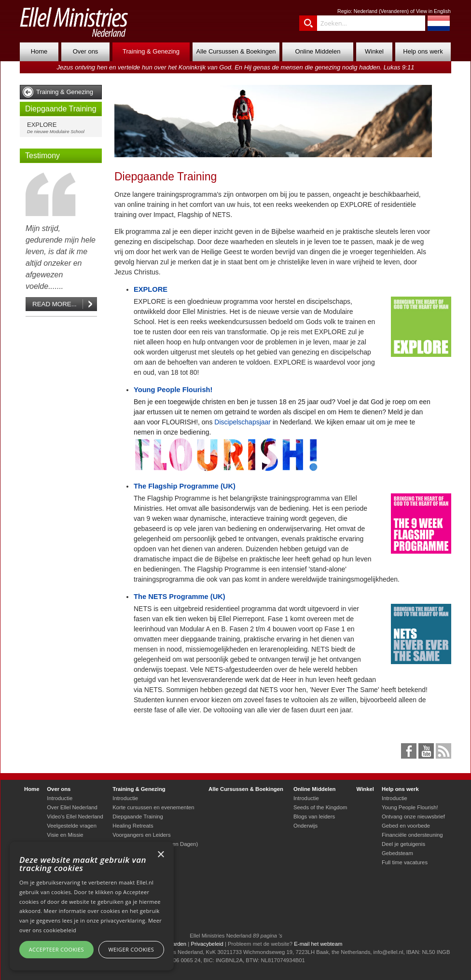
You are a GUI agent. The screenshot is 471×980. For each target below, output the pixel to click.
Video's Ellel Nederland (75, 817)
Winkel (374, 51)
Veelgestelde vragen (72, 826)
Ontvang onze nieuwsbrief (413, 817)
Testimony (42, 156)
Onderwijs (305, 826)
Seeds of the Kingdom (320, 807)
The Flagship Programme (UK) (185, 486)
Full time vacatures (405, 862)
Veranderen (394, 11)
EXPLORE (63, 128)
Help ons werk (423, 51)
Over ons (86, 51)
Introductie (60, 798)
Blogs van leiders (314, 817)
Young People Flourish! (173, 390)
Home (39, 51)
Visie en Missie (65, 835)
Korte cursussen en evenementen (153, 807)
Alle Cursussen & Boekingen (236, 51)
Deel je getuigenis (403, 844)
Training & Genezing (151, 51)
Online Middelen (318, 51)
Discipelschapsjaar (242, 422)
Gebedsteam (397, 853)
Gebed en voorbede (406, 826)
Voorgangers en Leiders (141, 835)
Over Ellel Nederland (72, 807)
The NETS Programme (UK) (180, 597)
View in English (433, 11)
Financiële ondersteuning (412, 835)
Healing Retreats (133, 826)
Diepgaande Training (61, 109)
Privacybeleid (207, 944)
